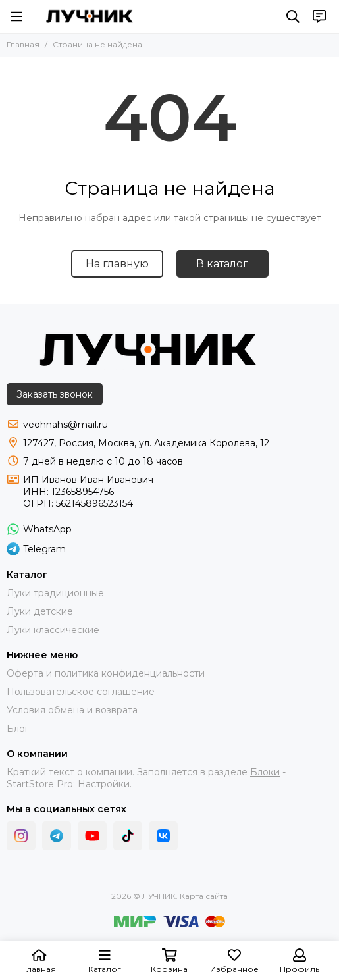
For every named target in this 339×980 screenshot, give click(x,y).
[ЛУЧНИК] (90, 16)
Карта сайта (204, 896)
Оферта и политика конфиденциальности (106, 673)
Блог (18, 729)
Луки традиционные (55, 593)
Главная (23, 44)
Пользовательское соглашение (81, 692)
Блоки (265, 772)
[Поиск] (293, 16)
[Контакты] (319, 16)
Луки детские (40, 611)
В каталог (222, 264)
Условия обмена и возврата (72, 710)
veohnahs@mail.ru (65, 425)
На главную (117, 264)
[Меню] (16, 16)
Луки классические (53, 630)
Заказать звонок (55, 394)
